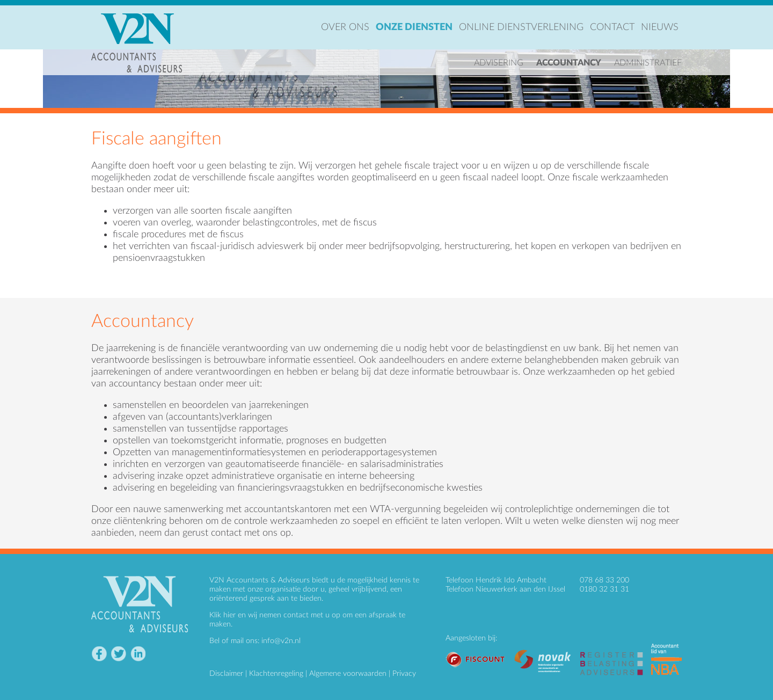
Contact (612, 27)
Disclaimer (226, 674)
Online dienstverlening (521, 27)
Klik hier (223, 615)
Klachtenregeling (276, 674)
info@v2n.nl (281, 641)
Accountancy (569, 63)
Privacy (404, 674)
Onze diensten (414, 27)
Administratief (648, 63)
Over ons (345, 27)
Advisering (499, 63)
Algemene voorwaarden (348, 674)
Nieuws (660, 27)
